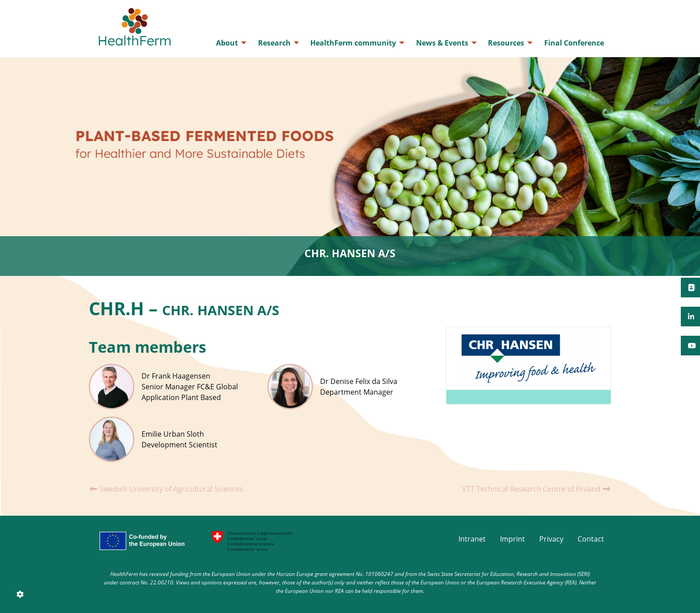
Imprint (512, 539)
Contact (591, 539)
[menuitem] (229, 43)
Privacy (551, 539)
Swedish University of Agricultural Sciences (166, 489)
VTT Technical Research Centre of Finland (537, 489)
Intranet (472, 539)
